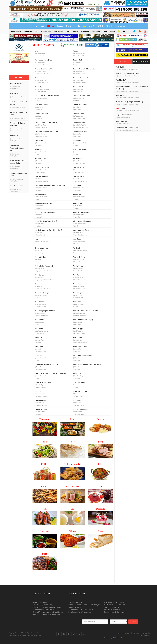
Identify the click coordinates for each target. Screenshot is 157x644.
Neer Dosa (77, 239)
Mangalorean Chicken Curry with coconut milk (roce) (132, 88)
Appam (75, 51)
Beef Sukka (120, 95)
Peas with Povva (79, 257)
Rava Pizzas (39, 329)
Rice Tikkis (39, 347)
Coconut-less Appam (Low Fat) (46, 123)
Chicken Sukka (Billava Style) (18, 174)
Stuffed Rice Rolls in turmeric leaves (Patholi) (52, 373)
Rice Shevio (77, 338)
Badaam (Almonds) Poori (44, 60)
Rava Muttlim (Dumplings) (83, 320)
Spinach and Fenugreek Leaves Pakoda (17, 148)
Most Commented (141, 62)
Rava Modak (39, 320)
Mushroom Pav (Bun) (81, 230)
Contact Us (121, 26)
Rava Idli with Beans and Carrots (85, 311)
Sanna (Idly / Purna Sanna (82, 356)
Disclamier (147, 633)
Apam (37, 51)
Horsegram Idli (40, 158)
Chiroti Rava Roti (41, 114)
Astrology (96, 32)
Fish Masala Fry (122, 80)
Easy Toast (39, 141)
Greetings (85, 32)
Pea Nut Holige (40, 257)
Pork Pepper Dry (16, 186)
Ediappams (77, 141)
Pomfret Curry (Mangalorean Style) (129, 102)
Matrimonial (16, 32)
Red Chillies (58, 32)
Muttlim (38, 239)
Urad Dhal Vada (79, 382)
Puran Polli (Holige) (42, 293)
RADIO (100, 26)
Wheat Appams (40, 400)
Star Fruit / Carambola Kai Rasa (18, 103)
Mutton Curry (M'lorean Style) (127, 74)
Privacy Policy (146, 635)
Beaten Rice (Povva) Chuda (45, 69)
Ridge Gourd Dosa (80, 347)
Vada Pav (38, 391)
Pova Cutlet (39, 275)
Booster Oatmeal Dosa (82, 78)
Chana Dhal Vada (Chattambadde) (47, 96)
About (127, 633)
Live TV (92, 26)
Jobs (37, 32)
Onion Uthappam (41, 248)
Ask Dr (76, 32)
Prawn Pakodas (78, 284)
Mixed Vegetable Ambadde (83, 221)
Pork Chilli (120, 67)
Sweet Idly (77, 373)
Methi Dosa (77, 203)
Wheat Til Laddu (41, 409)
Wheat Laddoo (78, 400)
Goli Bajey (39, 149)
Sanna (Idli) (39, 356)
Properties (28, 32)
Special (77, 26)
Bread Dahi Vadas (79, 87)
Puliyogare (14, 135)
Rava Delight (78, 293)
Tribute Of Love (109, 32)
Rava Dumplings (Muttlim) (45, 311)
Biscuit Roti (39, 78)
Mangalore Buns (41, 194)
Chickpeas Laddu (41, 105)
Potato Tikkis (78, 266)
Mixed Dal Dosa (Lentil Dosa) (19, 114)
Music (68, 32)
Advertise (110, 26)
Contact (136, 633)
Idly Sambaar (78, 158)
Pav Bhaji (76, 248)
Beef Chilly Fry (121, 121)
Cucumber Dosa (79, 123)
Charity (69, 26)
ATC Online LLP (117, 638)
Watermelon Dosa (80, 391)
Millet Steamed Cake (81, 212)
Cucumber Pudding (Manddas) (46, 132)
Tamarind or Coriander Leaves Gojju (19, 162)
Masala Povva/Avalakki (43, 203)
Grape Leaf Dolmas (80, 149)
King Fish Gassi (16, 83)
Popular (123, 62)
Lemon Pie (77, 185)
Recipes (60, 26)
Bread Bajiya (39, 87)
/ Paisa (120, 108)
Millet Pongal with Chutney (45, 212)
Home (119, 633)
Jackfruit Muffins (41, 176)
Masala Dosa (78, 194)
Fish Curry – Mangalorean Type (128, 128)
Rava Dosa (77, 302)
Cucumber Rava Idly (80, 132)
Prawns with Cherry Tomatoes (17, 124)
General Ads (46, 32)
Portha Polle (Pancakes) (44, 266)
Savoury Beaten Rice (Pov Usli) (46, 364)
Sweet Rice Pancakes (43, 382)
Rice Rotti (14, 94)
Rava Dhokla (39, 302)
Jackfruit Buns (78, 167)
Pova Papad (77, 275)
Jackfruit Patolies (80, 176)
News (42, 26)
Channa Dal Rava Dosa (81, 96)
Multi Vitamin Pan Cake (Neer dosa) (48, 230)
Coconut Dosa (78, 114)
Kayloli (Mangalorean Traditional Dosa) (50, 185)
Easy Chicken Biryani (124, 115)
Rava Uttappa (78, 329)
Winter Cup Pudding (81, 409)
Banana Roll (77, 60)
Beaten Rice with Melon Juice (84, 69)
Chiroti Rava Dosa (80, 105)
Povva (37, 284)
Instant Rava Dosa (42, 167)
